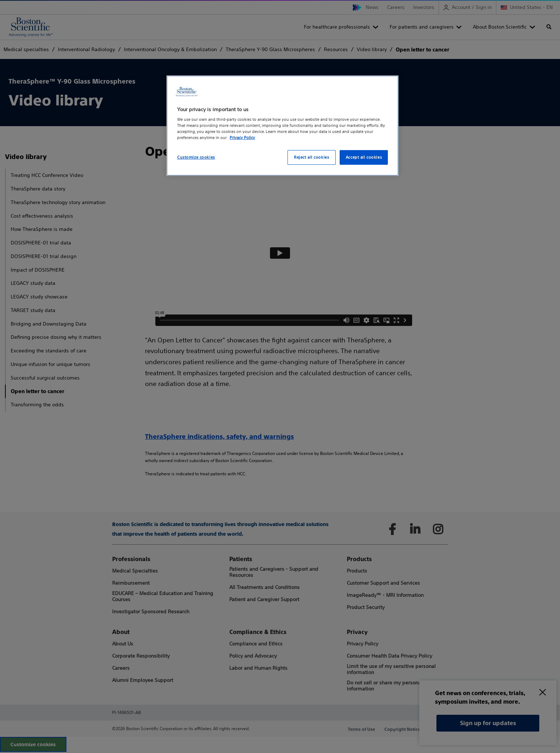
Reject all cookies (311, 157)
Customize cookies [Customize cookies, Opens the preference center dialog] (196, 157)
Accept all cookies (364, 157)
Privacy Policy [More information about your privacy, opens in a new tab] (242, 138)
